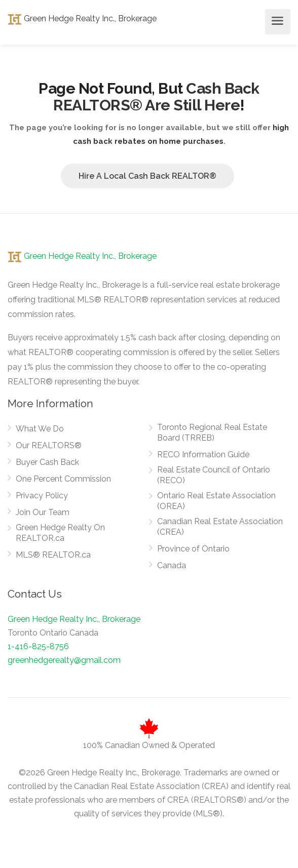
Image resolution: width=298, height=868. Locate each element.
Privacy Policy (42, 496)
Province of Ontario (193, 549)
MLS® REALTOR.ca (53, 555)
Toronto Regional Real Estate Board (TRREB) (212, 432)
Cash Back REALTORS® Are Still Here (156, 97)
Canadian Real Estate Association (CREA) (220, 527)
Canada (172, 565)
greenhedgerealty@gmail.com (64, 660)
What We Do (40, 429)
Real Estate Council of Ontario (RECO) (214, 475)
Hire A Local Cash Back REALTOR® (147, 176)
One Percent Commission (63, 479)
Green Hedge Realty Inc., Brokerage (82, 18)
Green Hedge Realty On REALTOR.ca (60, 533)
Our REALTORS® (49, 445)
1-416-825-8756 (38, 646)
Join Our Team (43, 512)
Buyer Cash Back (47, 462)
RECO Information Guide (203, 455)
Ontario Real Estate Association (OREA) (216, 501)
